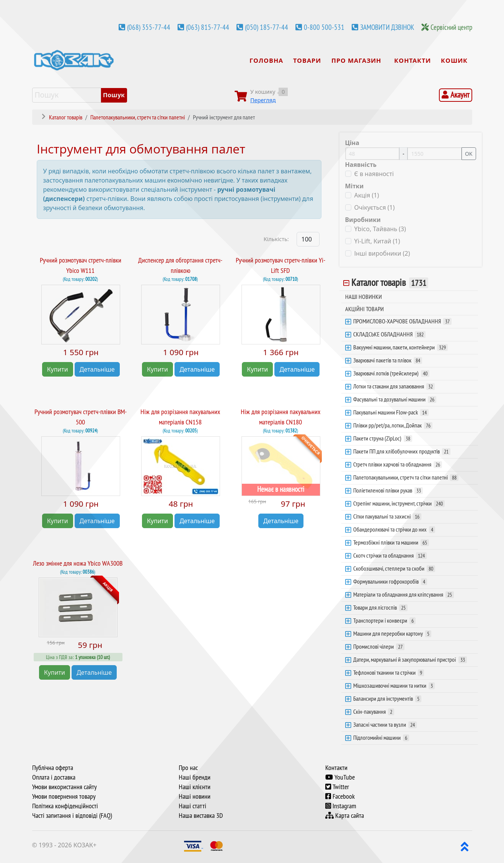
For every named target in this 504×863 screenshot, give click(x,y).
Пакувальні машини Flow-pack (391, 412)
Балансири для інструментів (387, 698)
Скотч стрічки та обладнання (390, 555)
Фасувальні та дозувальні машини (395, 399)
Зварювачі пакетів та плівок (388, 360)
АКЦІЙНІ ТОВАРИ (365, 309)
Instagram (341, 806)
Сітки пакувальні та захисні (387, 516)
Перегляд (263, 100)
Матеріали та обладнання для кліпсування (404, 594)
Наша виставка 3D (201, 816)
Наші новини (195, 796)
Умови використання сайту (64, 787)
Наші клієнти (195, 787)
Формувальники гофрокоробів (390, 581)
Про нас (188, 768)
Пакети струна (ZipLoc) (383, 438)
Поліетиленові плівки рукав (388, 490)
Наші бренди (195, 777)
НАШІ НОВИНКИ (364, 297)
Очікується (375, 207)
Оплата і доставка (54, 777)
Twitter (337, 787)
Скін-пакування (374, 711)
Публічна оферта (53, 768)
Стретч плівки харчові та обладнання (398, 464)
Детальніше (97, 369)
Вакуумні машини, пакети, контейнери (400, 347)
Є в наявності (374, 174)
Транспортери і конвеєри (384, 620)
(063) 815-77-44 (208, 27)
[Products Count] (308, 239)
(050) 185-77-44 (267, 27)
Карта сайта (345, 816)
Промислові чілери (379, 646)
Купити (58, 369)
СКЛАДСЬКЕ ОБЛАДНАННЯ (389, 334)
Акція (367, 195)
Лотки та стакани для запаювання (394, 386)
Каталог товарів (390, 282)
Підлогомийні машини (381, 737)
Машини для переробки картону (392, 633)
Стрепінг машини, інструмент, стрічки (399, 503)
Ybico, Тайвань (380, 229)
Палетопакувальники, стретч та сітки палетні (406, 477)
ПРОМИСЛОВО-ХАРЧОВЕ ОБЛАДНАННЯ (402, 321)
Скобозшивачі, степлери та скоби (394, 568)
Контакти (336, 768)
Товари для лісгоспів (380, 607)
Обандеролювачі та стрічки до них (394, 529)
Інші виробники (382, 253)
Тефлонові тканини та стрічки (389, 672)
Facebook (340, 796)
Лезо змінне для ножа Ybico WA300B (78, 563)
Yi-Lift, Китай (377, 241)
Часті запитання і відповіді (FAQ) (72, 816)
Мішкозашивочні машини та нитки (394, 685)
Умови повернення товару (64, 796)
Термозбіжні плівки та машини (391, 542)
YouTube (340, 777)
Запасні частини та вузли (385, 724)
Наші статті (192, 806)
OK (469, 154)
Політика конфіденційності (65, 806)
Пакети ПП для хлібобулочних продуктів (402, 451)
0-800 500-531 (324, 27)
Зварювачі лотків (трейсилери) (391, 373)
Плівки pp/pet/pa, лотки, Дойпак (393, 425)
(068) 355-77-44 (149, 27)
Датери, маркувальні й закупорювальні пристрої (410, 659)
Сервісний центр (451, 27)
